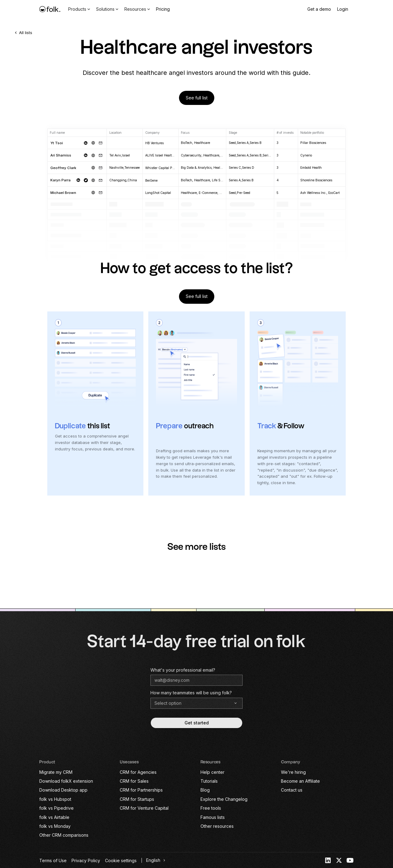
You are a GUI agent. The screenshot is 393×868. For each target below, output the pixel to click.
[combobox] (155, 860)
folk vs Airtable (54, 817)
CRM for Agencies (138, 772)
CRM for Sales (134, 781)
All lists (26, 33)
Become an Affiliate (300, 781)
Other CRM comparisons (64, 835)
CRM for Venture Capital (144, 808)
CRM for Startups (137, 799)
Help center (212, 772)
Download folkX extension (66, 781)
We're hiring (293, 772)
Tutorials (209, 781)
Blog (205, 790)
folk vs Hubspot (55, 799)
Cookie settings (121, 860)
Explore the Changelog (224, 799)
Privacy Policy (86, 860)
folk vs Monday (55, 826)
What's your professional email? (183, 670)
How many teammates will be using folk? (191, 693)
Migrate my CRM (56, 772)
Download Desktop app (63, 790)
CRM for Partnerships (141, 790)
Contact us (292, 790)
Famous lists (213, 817)
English (153, 860)
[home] (50, 9)
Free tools (211, 808)
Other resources (217, 826)
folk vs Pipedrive (56, 808)
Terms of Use (53, 860)
